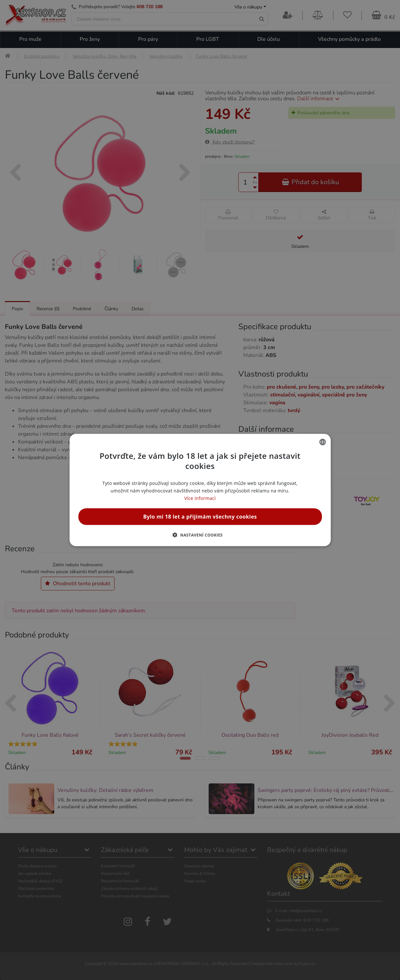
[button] (200, 535)
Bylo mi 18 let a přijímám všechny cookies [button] (200, 517)
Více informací (200, 498)
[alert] (200, 490)
